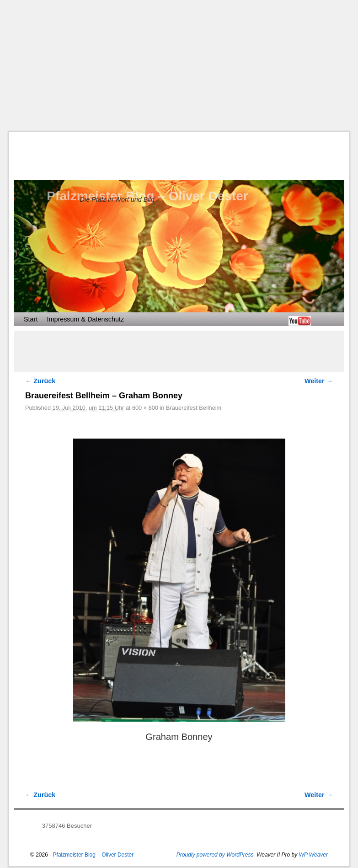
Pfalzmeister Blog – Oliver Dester (94, 855)
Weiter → (319, 381)
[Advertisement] (184, 66)
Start (31, 319)
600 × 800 (145, 408)
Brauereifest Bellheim (194, 408)
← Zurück (40, 381)
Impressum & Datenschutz (85, 319)
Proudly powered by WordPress (215, 855)
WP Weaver (313, 855)
